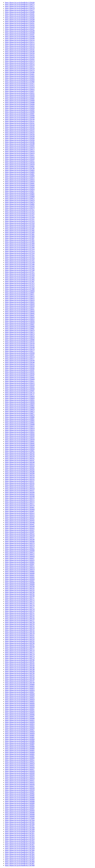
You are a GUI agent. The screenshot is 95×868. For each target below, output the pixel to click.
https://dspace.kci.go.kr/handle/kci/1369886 (20, 741)
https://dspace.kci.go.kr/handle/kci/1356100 (20, 119)
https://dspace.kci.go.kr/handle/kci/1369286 (20, 472)
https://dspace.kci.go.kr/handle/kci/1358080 (20, 340)
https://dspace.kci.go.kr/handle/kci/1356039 (20, 97)
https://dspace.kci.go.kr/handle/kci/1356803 (20, 170)
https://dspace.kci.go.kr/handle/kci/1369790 (20, 673)
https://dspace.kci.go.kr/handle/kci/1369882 (20, 735)
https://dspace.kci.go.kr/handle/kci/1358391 (20, 372)
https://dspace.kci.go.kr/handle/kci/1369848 (20, 718)
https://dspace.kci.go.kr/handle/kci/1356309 (20, 38)
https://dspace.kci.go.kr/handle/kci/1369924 (20, 764)
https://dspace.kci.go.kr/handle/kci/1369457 (20, 530)
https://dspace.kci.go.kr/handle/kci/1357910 (20, 249)
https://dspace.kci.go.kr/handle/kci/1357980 (20, 289)
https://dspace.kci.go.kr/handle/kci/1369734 (20, 628)
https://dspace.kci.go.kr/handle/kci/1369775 (20, 652)
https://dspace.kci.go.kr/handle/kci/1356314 (20, 44)
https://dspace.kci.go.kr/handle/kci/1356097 (20, 114)
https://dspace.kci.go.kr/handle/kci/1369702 (20, 588)
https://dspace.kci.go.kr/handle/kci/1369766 (20, 643)
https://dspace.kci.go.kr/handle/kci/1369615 (20, 555)
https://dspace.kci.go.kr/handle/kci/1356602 (20, 146)
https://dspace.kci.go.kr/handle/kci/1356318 (20, 48)
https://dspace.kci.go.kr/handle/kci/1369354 (20, 489)
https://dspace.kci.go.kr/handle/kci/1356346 (20, 52)
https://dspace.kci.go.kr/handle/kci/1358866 (20, 408)
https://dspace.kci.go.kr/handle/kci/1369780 (20, 660)
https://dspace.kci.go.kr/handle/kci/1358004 (20, 291)
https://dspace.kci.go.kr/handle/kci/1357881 (20, 234)
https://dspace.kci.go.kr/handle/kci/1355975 (20, 85)
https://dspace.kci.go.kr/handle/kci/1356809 (20, 176)
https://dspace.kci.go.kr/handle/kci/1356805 (20, 172)
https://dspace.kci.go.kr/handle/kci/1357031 (20, 219)
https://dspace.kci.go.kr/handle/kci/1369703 (20, 590)
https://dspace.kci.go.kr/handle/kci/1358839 (20, 404)
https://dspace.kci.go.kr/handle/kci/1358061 (20, 325)
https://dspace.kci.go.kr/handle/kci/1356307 (20, 35)
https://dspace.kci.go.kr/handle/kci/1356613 (20, 149)
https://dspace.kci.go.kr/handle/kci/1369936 (20, 784)
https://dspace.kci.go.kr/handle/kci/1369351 (20, 487)
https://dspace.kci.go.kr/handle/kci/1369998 (20, 814)
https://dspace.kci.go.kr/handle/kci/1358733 (20, 393)
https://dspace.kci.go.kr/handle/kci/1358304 (20, 353)
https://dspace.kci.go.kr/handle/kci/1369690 (20, 573)
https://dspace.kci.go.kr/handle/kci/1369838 (20, 705)
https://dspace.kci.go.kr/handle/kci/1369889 (20, 747)
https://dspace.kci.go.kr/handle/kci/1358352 (20, 364)
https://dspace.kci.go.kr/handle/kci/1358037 (20, 308)
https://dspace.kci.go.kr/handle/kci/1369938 (20, 788)
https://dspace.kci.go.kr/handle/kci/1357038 (20, 227)
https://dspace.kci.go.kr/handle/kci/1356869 (20, 197)
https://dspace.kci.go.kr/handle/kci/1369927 (20, 769)
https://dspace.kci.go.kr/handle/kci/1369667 (20, 564)
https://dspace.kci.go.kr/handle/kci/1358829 (20, 398)
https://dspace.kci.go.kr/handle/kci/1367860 (20, 850)
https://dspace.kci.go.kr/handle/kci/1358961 (20, 451)
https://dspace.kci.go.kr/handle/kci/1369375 (20, 502)
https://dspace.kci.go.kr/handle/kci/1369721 (20, 613)
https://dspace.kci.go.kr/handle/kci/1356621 (20, 155)
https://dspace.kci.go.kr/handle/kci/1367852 (20, 835)
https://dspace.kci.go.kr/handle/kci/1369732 (20, 626)
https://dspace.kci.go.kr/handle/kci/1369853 (20, 724)
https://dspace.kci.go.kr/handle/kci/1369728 (20, 622)
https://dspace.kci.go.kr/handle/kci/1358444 (20, 389)
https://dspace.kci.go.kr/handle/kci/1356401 (20, 74)
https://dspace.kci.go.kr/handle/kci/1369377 (20, 504)
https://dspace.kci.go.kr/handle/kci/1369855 (20, 726)
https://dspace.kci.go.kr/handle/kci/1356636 (20, 163)
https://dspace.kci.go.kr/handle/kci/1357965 (20, 279)
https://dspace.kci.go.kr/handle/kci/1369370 (20, 498)
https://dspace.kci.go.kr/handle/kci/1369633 (20, 560)
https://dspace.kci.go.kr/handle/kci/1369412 (20, 513)
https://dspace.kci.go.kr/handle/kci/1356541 (20, 123)
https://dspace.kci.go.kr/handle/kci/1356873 (20, 198)
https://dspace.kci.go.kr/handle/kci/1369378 (20, 506)
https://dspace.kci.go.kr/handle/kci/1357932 (20, 261)
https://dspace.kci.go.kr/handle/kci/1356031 (20, 93)
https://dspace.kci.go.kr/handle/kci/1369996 (20, 813)
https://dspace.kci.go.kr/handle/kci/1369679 (20, 570)
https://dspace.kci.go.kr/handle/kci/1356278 (20, 8)
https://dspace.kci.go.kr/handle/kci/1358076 (20, 336)
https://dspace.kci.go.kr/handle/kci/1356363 (20, 59)
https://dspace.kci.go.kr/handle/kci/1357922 (20, 255)
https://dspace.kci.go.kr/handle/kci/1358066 (20, 327)
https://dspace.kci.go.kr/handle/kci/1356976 (20, 206)
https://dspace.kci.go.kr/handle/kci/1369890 (20, 749)
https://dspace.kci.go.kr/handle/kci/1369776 (20, 651)
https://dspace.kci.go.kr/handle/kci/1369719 (20, 611)
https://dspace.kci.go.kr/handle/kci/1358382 (20, 368)
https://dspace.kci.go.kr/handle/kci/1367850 (20, 831)
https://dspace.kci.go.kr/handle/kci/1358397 (20, 376)
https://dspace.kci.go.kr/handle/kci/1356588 (20, 144)
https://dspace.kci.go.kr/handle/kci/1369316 (20, 475)
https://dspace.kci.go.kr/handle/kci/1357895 (20, 242)
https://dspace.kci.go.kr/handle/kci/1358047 (20, 315)
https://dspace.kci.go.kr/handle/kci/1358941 (20, 441)
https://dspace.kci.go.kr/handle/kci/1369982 (20, 794)
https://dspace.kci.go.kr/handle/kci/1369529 (20, 536)
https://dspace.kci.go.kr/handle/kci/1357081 (20, 229)
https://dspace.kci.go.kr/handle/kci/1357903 (20, 246)
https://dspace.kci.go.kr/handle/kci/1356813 (20, 178)
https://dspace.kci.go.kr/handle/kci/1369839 (20, 707)
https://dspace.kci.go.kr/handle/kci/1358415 (20, 383)
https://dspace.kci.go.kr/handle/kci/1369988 (20, 801)
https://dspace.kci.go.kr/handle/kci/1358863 (20, 406)
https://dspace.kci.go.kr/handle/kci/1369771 (20, 649)
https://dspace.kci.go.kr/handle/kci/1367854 (20, 839)
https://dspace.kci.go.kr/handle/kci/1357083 (20, 232)
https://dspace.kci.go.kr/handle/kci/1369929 (20, 771)
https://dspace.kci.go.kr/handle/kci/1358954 (20, 447)
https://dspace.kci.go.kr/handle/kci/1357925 (20, 257)
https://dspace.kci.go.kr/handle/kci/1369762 (20, 637)
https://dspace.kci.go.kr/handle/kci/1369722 (20, 615)
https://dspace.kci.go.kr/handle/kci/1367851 (20, 833)
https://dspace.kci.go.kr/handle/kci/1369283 (20, 470)
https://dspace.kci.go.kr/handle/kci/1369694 (20, 579)
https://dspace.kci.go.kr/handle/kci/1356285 (20, 18)
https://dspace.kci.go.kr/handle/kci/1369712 (20, 600)
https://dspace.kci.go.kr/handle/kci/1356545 (20, 127)
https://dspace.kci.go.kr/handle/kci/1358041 (20, 310)
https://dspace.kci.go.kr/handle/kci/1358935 (20, 438)
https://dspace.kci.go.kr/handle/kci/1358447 (20, 391)
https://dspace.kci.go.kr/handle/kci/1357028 (20, 217)
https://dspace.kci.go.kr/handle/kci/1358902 (20, 423)
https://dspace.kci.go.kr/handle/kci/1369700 (20, 587)
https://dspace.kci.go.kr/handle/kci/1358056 (20, 321)
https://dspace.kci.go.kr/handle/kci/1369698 (20, 583)
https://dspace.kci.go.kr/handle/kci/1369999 (20, 816)
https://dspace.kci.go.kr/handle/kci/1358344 (20, 360)
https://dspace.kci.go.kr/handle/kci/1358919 (20, 430)
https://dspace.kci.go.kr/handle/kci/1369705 (20, 594)
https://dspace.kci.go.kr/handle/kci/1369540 (20, 539)
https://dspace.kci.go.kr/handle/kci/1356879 (20, 202)
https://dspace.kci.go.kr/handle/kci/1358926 (20, 434)
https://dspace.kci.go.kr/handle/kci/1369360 (20, 492)
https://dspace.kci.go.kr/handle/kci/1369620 (20, 556)
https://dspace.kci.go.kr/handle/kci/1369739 (20, 634)
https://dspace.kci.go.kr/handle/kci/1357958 (20, 276)
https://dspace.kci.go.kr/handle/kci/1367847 (20, 826)
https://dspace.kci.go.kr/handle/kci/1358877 (20, 413)
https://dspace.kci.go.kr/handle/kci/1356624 (20, 157)
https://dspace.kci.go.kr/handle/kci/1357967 (20, 281)
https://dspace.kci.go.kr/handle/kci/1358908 (20, 425)
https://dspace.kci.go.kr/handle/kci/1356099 (20, 117)
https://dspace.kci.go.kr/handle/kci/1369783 (20, 664)
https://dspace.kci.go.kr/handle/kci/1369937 (20, 786)
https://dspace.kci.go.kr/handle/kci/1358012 (20, 296)
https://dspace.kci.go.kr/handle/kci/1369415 (20, 515)
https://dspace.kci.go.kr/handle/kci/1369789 (20, 671)
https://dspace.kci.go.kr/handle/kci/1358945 (20, 443)
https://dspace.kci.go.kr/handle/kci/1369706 (20, 592)
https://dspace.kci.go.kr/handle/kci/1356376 (20, 65)
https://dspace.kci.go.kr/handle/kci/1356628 (20, 159)
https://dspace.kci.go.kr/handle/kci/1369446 (20, 522)
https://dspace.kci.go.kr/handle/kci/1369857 (20, 730)
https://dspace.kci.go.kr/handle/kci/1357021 (20, 210)
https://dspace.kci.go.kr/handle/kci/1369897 (20, 756)
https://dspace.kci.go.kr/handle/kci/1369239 (20, 457)
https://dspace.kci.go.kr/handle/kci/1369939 (20, 790)
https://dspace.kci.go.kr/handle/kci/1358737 (20, 394)
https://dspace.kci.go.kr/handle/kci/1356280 (20, 12)
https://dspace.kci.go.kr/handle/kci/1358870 (20, 409)
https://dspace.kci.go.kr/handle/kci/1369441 (20, 519)
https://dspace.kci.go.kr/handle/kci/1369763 (20, 639)
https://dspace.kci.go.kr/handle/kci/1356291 (20, 23)
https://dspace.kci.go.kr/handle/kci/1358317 (20, 359)
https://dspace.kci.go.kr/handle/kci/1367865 (20, 860)
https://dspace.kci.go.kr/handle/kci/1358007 (20, 293)
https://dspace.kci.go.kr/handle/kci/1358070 (20, 330)
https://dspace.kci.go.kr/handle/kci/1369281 (20, 468)
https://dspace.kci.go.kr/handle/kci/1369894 (20, 752)
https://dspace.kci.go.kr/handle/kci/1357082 (20, 231)
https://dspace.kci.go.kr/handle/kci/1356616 (20, 151)
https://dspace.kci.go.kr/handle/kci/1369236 (20, 455)
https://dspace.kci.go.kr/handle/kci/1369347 (20, 485)
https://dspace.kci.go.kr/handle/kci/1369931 (20, 781)
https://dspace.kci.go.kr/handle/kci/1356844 (20, 185)
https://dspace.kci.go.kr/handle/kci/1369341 (20, 483)
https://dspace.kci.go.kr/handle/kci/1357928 (20, 259)
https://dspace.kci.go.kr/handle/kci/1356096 (20, 112)
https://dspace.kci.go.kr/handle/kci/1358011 (20, 295)
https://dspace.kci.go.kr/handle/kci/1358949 (20, 445)
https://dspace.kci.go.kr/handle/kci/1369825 (20, 686)
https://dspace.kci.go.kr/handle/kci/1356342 (20, 50)
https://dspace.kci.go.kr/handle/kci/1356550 (20, 129)
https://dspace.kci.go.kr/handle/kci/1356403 (20, 78)
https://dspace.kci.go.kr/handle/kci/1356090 (20, 104)
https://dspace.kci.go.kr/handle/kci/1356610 (20, 148)
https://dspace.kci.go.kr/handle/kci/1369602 (20, 549)
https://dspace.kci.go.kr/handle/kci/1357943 (20, 266)
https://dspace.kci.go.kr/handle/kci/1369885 (20, 743)
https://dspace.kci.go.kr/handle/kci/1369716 (20, 605)
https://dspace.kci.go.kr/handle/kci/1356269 (20, 3)
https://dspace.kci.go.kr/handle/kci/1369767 (20, 645)
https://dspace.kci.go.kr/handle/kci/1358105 (20, 345)
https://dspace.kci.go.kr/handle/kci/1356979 (20, 208)
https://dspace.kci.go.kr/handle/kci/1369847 (20, 717)
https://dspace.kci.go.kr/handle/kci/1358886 (20, 417)
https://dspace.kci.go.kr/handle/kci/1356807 (20, 174)
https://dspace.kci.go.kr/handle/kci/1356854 (20, 189)
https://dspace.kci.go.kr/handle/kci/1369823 (20, 688)
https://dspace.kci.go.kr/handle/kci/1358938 (20, 440)
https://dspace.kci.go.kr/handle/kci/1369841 (20, 709)
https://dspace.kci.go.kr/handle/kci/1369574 (20, 545)
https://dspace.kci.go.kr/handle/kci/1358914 (20, 428)
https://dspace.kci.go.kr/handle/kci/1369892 (20, 750)
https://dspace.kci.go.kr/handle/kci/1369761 (20, 636)
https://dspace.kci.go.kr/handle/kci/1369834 (20, 700)
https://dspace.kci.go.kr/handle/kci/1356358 (20, 57)
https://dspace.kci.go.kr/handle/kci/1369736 (20, 632)
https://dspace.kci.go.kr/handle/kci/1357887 (20, 238)
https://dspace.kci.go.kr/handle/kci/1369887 (20, 745)
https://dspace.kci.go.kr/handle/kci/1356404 (20, 80)
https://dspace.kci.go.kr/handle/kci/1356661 (20, 166)
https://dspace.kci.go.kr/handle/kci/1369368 (20, 496)
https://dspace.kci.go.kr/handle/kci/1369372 (20, 500)
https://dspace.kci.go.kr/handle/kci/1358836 (20, 402)
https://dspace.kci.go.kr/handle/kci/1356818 (20, 182)
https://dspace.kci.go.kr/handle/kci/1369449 (20, 526)
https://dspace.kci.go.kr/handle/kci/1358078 (20, 338)
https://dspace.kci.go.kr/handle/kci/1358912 (20, 426)
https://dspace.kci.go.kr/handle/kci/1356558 (20, 136)
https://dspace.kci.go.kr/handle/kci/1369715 (20, 603)
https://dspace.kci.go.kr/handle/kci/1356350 (20, 53)
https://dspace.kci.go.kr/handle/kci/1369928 (20, 773)
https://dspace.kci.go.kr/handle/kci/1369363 (20, 494)
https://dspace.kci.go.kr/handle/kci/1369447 (20, 524)
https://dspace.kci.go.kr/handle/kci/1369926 (20, 767)
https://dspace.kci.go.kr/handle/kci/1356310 (20, 40)
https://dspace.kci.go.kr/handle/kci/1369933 (20, 777)
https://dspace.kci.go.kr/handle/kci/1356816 (20, 180)
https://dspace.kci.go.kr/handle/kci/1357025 (20, 214)
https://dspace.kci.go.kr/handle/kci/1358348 (20, 362)
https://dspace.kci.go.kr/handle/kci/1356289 (20, 20)
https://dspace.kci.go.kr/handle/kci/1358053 (20, 319)
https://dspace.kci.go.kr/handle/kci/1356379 (20, 70)
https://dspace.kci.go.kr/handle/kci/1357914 (20, 251)
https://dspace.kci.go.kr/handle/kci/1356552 (20, 131)
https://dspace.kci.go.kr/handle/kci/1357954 (20, 274)
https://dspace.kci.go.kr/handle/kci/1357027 (20, 215)
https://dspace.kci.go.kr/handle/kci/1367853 (20, 837)
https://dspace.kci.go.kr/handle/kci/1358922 (20, 432)
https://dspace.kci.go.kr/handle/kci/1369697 (20, 581)
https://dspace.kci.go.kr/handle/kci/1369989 (20, 803)
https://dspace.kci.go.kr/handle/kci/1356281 (20, 14)
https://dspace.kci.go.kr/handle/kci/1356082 (20, 99)
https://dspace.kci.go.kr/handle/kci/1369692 (20, 577)
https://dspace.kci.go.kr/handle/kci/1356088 (20, 102)
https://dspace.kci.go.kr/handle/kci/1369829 (20, 696)
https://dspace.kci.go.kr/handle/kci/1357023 (20, 212)
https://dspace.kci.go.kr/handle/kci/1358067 (20, 328)
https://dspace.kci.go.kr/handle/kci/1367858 (20, 846)
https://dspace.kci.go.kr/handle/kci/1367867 (20, 863)
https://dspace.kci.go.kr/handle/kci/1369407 (20, 511)
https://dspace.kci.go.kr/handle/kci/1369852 (20, 720)
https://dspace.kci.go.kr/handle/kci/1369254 (20, 466)
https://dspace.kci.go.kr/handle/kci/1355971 (20, 84)
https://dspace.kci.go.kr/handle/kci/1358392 (20, 374)
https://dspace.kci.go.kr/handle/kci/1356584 (20, 140)
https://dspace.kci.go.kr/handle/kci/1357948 (20, 270)
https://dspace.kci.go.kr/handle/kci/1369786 (20, 668)
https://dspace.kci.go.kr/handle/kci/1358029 (20, 304)
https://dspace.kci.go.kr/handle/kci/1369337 (20, 481)
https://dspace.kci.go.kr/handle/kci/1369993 (20, 807)
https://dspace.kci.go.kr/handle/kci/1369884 (20, 739)
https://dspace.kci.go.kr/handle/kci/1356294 (20, 27)
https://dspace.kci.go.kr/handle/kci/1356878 (20, 200)
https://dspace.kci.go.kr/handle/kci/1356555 (20, 133)
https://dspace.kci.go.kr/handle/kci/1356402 (20, 76)
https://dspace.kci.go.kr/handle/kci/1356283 (20, 16)
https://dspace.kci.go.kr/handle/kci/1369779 (20, 658)
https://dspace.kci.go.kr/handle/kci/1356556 (20, 134)
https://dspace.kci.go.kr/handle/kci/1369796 (20, 679)
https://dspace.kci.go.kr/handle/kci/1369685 (20, 571)
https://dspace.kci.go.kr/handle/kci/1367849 (20, 830)
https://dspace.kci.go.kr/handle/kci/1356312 (20, 42)
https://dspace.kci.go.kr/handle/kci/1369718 (20, 609)
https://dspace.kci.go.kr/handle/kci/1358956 (20, 449)
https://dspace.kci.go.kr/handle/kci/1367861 (20, 852)
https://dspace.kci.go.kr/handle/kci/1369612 (20, 553)
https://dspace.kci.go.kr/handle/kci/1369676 (20, 568)
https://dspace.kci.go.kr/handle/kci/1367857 (20, 845)
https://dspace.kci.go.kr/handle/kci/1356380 (20, 72)
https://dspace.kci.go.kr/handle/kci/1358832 (20, 400)
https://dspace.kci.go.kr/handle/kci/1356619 (20, 153)
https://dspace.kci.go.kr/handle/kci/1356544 (20, 125)
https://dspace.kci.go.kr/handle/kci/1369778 (20, 654)
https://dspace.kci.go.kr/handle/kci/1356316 (20, 46)
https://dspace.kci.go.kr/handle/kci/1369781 (20, 662)
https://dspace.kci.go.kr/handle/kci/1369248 (20, 462)
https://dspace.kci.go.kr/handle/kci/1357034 (20, 223)
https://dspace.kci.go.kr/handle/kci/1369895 (20, 754)
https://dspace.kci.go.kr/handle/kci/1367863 (20, 856)
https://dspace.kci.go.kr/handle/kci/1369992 (20, 805)
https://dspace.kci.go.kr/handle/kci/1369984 (20, 799)
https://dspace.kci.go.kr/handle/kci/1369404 (20, 509)
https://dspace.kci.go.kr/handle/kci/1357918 (20, 253)
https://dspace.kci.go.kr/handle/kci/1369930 (20, 775)
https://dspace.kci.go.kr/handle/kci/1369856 (20, 728)
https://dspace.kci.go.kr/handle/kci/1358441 (20, 387)
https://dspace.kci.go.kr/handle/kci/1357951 (20, 272)
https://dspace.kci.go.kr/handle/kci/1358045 (20, 313)
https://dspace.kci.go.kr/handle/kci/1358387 (20, 370)
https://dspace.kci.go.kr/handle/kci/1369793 (20, 675)
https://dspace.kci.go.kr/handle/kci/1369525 (20, 534)
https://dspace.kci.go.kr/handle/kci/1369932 (20, 782)
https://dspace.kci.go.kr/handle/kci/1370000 (20, 818)
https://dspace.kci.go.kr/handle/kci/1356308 (20, 36)
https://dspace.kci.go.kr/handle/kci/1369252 (20, 464)
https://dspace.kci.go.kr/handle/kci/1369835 (20, 701)
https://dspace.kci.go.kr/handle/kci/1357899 (20, 244)
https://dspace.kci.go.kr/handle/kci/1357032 (20, 221)
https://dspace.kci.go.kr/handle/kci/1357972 (20, 283)
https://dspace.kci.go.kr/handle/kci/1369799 (20, 683)
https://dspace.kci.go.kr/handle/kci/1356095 (20, 110)
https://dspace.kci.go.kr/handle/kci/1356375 (20, 63)
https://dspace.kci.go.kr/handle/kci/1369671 (20, 566)
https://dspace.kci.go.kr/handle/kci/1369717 (20, 607)
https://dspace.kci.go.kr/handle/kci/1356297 (20, 29)
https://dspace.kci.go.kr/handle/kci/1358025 (20, 302)
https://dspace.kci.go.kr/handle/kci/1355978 (20, 87)
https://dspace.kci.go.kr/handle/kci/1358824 (20, 396)
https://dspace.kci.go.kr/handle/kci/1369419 (20, 517)
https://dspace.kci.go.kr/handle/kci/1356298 (20, 31)
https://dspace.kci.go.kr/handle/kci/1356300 (20, 33)
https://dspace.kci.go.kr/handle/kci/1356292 (20, 25)
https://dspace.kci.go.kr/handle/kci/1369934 (20, 779)
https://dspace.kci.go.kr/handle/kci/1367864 (20, 858)
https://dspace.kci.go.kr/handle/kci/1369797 (20, 681)
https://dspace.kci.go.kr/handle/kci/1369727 (20, 620)
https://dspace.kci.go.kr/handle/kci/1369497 (20, 532)
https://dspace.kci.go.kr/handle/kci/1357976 (20, 287)
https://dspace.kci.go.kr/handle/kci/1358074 (20, 334)
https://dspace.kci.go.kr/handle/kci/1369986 (20, 798)
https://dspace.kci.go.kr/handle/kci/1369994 (20, 811)
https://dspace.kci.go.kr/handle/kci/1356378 (20, 68)
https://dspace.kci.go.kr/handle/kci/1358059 (20, 323)
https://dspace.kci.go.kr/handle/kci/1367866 (20, 862)
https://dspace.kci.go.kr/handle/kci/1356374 (20, 61)
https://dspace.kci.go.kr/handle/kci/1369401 (20, 507)
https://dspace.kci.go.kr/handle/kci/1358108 (20, 347)
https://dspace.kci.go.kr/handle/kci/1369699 (20, 585)
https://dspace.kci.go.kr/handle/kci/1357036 (20, 225)
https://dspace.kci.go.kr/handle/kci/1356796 (20, 168)
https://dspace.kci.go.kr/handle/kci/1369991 (20, 809)
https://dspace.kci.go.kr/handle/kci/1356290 (20, 21)
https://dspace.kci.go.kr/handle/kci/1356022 (20, 89)
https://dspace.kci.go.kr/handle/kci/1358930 (20, 436)
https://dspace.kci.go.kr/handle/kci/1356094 (20, 108)
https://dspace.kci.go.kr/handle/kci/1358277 (20, 351)
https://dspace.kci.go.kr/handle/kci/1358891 (20, 419)
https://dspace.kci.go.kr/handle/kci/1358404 (20, 379)
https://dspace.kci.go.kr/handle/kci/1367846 (20, 824)
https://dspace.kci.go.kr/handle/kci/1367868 (20, 865)
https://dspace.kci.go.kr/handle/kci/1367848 (20, 828)
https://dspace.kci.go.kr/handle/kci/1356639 (20, 165)
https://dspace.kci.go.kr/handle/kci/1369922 (20, 762)
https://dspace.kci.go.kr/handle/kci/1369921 (20, 760)
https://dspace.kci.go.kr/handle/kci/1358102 (20, 342)
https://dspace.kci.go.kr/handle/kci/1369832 (20, 698)
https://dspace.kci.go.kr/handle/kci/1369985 (20, 796)
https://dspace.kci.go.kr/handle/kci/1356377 (20, 67)
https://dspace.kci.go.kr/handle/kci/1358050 (20, 317)
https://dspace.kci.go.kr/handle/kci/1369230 (20, 453)
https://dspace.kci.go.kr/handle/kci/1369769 (20, 647)
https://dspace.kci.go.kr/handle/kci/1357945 (20, 268)
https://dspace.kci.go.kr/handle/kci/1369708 (20, 596)
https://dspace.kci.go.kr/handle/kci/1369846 (20, 715)
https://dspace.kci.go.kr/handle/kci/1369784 (20, 666)
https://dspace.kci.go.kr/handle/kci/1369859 (20, 732)
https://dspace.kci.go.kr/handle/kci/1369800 (20, 684)
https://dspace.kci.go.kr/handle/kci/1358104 (20, 344)
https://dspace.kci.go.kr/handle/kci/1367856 (20, 843)
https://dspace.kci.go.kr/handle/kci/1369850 (20, 722)
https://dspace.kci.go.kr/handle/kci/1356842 (20, 183)
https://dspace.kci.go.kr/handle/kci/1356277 (20, 10)
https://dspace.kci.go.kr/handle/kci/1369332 (20, 479)
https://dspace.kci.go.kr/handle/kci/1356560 (20, 138)
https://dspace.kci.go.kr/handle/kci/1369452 (20, 528)
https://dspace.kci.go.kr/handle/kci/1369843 (20, 713)
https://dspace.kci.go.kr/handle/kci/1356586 (20, 142)
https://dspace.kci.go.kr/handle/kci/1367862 (20, 854)
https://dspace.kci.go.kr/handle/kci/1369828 (20, 694)
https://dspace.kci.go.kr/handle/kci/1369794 (20, 677)
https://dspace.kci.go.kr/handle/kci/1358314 (20, 357)
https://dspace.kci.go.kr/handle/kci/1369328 (20, 477)
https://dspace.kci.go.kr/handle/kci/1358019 (20, 300)
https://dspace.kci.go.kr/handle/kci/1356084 (20, 101)
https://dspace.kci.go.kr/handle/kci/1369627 (20, 558)
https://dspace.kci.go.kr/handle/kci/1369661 (20, 562)
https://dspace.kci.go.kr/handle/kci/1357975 (20, 285)
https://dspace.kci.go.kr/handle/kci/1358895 (20, 421)
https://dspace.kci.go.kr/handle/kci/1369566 (20, 541)
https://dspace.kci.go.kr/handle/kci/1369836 (20, 703)
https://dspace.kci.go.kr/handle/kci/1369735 (20, 630)
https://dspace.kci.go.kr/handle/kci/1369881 (20, 737)
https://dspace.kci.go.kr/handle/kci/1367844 (20, 820)
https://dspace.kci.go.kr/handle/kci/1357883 (20, 236)
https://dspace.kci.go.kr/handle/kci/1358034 (20, 306)
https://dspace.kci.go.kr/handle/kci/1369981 (20, 792)
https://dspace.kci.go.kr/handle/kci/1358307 (20, 355)
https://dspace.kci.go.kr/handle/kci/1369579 (20, 547)
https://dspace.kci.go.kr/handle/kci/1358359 (20, 366)
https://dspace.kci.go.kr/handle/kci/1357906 (20, 247)
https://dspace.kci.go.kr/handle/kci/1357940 (20, 264)
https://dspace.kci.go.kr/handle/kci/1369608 (20, 551)
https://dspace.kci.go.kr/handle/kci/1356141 (20, 121)
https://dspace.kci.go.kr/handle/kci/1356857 (20, 191)
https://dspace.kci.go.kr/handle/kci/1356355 (20, 55)
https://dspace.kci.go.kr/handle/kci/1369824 (20, 690)
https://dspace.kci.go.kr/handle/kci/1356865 (20, 195)
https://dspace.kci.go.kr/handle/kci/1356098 (20, 116)
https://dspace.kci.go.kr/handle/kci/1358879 (20, 415)
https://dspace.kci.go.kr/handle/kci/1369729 (20, 624)
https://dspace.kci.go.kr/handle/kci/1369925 (20, 765)
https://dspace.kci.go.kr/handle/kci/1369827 (20, 692)
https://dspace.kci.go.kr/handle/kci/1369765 (20, 641)
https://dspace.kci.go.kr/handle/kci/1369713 (20, 602)
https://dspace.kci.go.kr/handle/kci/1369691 (20, 575)
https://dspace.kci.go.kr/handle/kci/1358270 (20, 349)
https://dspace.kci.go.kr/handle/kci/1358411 (20, 381)
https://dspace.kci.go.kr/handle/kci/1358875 (20, 411)
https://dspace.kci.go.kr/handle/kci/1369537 (20, 538)
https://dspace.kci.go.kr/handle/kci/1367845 (20, 822)
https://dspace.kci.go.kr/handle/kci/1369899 (20, 758)
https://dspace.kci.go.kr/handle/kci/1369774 (20, 656)
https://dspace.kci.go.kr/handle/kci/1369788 (20, 669)
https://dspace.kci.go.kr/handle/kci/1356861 (20, 193)
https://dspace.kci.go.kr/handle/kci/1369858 (20, 733)
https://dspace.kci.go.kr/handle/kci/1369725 (20, 617)
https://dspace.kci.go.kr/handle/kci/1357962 (20, 278)
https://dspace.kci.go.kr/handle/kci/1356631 (20, 161)
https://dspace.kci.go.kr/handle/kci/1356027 (20, 91)
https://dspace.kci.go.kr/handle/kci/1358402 (20, 377)
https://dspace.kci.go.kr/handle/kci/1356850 (20, 187)
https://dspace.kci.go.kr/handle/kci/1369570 (20, 543)
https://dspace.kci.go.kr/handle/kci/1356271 (20, 6)
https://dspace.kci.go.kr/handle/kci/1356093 (20, 106)
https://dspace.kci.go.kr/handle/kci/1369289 (20, 474)
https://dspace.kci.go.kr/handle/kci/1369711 (20, 598)
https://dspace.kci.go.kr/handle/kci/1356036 (20, 95)
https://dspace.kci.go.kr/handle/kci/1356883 (20, 204)
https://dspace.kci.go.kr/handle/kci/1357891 (20, 240)
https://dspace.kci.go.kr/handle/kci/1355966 (20, 82)
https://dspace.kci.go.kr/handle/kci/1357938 (20, 263)
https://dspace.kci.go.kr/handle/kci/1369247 (20, 460)
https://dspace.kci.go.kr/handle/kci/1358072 (20, 332)
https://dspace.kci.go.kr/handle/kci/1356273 (20, 4)
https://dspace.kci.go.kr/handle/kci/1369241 (20, 458)
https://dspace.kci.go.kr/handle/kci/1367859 (20, 848)
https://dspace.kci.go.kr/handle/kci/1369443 (20, 521)
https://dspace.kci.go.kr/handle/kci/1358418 (20, 385)
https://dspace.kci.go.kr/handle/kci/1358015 (20, 298)
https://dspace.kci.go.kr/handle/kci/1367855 (20, 841)
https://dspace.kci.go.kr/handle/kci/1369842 (20, 711)
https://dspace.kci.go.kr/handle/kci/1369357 (20, 490)
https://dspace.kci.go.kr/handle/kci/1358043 (20, 312)
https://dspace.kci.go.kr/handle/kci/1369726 (20, 619)
